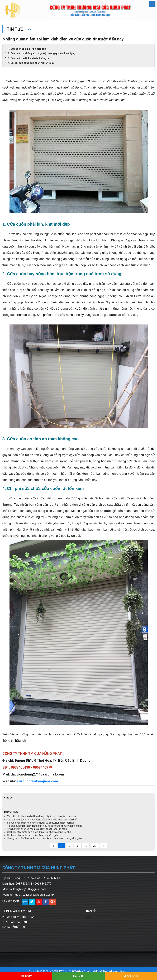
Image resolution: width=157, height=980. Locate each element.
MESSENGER (131, 976)
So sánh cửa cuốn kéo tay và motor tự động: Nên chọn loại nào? (41, 823)
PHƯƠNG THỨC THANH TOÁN (18, 917)
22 (95, 846)
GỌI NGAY (26, 976)
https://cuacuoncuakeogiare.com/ (34, 895)
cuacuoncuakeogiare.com (37, 781)
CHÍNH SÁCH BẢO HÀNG (15, 922)
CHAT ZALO (78, 976)
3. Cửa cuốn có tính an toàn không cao (30, 58)
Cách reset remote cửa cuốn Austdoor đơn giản (33, 835)
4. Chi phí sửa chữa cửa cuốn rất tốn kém (31, 63)
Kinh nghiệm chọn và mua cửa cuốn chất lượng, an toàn (37, 829)
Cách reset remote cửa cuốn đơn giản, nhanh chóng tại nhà (39, 832)
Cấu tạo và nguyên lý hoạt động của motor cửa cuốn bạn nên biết (42, 820)
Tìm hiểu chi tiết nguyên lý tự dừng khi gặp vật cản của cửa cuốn (41, 817)
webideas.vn (121, 972)
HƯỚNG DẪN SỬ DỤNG (14, 927)
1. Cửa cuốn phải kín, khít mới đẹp (27, 49)
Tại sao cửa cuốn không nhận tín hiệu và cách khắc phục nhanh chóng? (45, 826)
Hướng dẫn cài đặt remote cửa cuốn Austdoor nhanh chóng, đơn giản (44, 839)
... (86, 846)
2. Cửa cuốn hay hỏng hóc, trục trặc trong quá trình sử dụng (42, 54)
